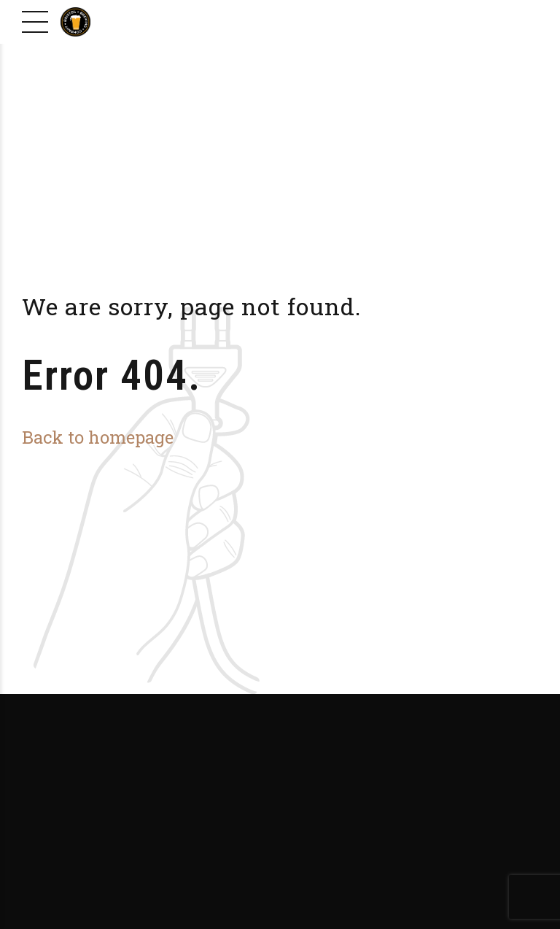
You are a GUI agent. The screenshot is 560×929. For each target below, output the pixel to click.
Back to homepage (98, 437)
